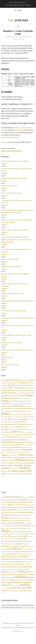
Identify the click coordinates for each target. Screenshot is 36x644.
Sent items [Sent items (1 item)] (24, 444)
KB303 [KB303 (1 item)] (3, 410)
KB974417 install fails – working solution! (15, 161)
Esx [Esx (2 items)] (2, 396)
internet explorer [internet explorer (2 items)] (7, 407)
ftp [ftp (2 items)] (21, 402)
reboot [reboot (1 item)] (32, 436)
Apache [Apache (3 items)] (32, 380)
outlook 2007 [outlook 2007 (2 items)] (17, 431)
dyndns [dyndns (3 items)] (14, 393)
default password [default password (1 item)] (30, 388)
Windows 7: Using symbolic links (18, 32)
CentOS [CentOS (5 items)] (12, 386)
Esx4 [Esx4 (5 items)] (6, 396)
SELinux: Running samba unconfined (14, 311)
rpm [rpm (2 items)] (21, 439)
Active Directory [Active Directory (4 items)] (16, 380)
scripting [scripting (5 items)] (23, 441)
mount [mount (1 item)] (3, 421)
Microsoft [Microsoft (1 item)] (22, 418)
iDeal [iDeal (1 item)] (29, 405)
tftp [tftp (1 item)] (21, 452)
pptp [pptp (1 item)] (30, 434)
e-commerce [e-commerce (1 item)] (20, 394)
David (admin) (27, 37)
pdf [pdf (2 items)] (11, 434)
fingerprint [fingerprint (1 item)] (27, 399)
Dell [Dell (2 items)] (2, 391)
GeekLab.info (20, 130)
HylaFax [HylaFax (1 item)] (25, 405)
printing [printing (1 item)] (3, 436)
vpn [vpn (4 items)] (19, 460)
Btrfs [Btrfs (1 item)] (2, 386)
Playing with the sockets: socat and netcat (15, 230)
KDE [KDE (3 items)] (29, 410)
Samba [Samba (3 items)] (4, 441)
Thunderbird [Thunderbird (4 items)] (27, 452)
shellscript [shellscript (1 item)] (6, 447)
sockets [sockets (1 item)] (26, 447)
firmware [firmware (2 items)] (12, 402)
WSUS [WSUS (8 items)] (29, 473)
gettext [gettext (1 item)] (29, 402)
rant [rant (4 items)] (29, 436)
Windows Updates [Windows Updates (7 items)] (23, 468)
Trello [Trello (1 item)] (14, 454)
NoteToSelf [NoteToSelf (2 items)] (16, 426)
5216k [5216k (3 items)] (7, 380)
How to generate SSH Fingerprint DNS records (17, 350)
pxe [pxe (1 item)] (21, 436)
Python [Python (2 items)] (24, 436)
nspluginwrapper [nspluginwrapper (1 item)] (28, 426)
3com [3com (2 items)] (3, 380)
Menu (18, 10)
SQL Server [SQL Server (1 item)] (31, 447)
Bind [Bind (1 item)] (28, 383)
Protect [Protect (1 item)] (14, 436)
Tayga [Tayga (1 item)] (18, 452)
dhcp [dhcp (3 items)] (6, 391)
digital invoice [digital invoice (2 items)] (13, 391)
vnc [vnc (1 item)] (13, 460)
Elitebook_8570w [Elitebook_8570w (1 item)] (28, 394)
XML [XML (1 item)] (12, 476)
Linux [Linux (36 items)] (5, 415)
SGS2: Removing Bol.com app (11, 193)
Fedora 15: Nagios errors (9, 186)
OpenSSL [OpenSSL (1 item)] (26, 428)
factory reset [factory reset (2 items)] (16, 396)
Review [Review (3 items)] (14, 439)
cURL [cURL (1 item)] (14, 388)
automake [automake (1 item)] (4, 383)
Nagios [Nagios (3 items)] (25, 420)
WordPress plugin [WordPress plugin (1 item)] (6, 474)
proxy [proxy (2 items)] (18, 436)
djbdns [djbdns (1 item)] (19, 391)
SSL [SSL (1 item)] (26, 449)
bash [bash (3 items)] (19, 383)
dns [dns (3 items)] (23, 391)
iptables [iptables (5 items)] (16, 407)
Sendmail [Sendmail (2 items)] (18, 444)
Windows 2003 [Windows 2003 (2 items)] (14, 465)
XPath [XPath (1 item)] (3, 479)
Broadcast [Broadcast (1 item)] (32, 383)
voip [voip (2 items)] (16, 460)
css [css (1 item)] (7, 388)
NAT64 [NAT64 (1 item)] (3, 423)
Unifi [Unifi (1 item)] (28, 454)
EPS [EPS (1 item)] (34, 394)
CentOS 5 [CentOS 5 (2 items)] (18, 386)
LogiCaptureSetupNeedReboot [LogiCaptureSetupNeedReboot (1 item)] (20, 415)
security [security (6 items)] (5, 444)
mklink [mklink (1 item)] (27, 418)
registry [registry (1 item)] (3, 439)
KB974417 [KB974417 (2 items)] (8, 410)
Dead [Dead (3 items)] (23, 388)
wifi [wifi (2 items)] (8, 463)
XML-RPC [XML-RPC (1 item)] (16, 476)
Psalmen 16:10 (30, 612)
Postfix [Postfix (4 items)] (19, 434)
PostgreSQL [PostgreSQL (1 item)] (26, 434)
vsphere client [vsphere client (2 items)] (25, 460)
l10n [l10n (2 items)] (24, 412)
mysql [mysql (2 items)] (20, 420)
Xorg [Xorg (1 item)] (20, 476)
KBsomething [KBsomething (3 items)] (23, 410)
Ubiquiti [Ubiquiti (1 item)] (22, 454)
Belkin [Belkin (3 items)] (24, 383)
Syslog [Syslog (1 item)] (14, 452)
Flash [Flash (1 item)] (18, 402)
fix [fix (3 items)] (16, 402)
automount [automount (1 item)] (9, 383)
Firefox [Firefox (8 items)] (5, 402)
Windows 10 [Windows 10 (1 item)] (6, 465)
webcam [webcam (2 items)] (4, 463)
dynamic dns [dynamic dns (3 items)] (6, 393)
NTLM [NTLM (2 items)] (3, 428)
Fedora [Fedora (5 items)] (23, 396)
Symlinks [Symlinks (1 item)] (4, 452)
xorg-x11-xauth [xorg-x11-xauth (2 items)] (27, 476)
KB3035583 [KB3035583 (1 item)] (14, 410)
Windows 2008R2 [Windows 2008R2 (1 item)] (23, 465)
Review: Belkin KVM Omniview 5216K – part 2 (16, 335)
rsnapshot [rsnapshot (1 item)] (25, 439)
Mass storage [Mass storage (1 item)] (16, 418)
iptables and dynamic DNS (10, 259)
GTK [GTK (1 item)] (14, 405)
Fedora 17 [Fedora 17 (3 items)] (15, 399)
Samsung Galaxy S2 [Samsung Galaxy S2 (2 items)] (13, 442)
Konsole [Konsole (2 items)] (20, 412)
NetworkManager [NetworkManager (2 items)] (7, 426)
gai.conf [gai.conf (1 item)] (25, 402)
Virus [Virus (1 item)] (17, 457)
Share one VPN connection (10, 365)
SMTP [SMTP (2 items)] (18, 447)
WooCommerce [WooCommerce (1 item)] (15, 471)
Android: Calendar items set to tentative (14, 178)
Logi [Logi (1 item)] (11, 415)
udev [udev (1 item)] (25, 454)
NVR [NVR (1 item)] (7, 428)
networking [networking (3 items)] (22, 423)
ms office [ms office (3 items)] (8, 420)
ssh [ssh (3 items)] (20, 449)
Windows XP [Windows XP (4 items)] (6, 471)
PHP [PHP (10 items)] (14, 433)
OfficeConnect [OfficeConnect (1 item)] (12, 428)
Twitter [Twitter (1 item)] (18, 454)
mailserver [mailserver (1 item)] (9, 418)
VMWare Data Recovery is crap (11, 267)
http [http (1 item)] (22, 405)
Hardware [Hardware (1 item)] (18, 405)
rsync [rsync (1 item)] (30, 439)
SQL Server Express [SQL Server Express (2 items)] (7, 449)
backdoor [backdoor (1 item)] (15, 383)
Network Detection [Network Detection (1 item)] (13, 423)
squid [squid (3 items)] (16, 449)
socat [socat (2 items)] (22, 447)
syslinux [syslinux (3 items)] (9, 452)
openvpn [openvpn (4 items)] (5, 431)
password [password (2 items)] (25, 431)
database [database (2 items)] (18, 388)
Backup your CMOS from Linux (12, 343)
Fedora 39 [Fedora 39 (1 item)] (22, 399)
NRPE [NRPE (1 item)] (22, 426)
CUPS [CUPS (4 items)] (10, 388)
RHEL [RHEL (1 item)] (18, 439)
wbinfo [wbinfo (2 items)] (32, 460)
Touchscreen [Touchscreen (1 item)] (9, 454)
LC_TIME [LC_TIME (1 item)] (28, 412)
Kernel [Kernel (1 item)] (33, 410)
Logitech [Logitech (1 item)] (31, 415)
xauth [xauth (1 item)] (9, 476)
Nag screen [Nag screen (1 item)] (31, 421)
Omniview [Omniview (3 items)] (19, 428)
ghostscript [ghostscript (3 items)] (5, 404)
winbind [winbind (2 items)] (12, 463)
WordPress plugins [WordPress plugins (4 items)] (19, 473)
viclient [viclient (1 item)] (13, 457)
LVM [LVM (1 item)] (5, 418)
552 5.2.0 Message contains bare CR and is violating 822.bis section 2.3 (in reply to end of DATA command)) (16, 240)
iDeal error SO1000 (7, 357)
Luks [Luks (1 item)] (2, 418)
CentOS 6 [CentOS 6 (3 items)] (24, 386)
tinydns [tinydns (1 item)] (3, 454)
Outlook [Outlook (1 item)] (11, 431)
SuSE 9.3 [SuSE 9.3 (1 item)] (29, 449)
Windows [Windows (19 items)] (21, 462)
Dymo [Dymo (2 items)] (33, 391)
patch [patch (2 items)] (7, 434)
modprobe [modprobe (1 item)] (32, 418)
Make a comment (19, 39)
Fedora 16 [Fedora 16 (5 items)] (7, 399)
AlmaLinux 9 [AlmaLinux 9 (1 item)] (26, 381)
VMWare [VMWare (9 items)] (23, 457)
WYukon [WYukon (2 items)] (4, 476)
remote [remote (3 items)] (8, 439)
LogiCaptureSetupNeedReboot (11, 151)
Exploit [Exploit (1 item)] (10, 396)
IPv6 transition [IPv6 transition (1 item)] (27, 407)
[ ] (18, 636)
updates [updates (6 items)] (5, 457)
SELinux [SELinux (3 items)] (12, 444)
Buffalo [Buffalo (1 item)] (6, 386)
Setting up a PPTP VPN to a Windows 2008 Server (18, 318)
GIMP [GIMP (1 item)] (11, 405)
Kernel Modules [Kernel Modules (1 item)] (5, 412)
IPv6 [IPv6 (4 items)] (21, 407)
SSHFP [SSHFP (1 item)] (23, 449)
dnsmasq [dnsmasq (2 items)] (27, 391)
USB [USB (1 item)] (10, 457)
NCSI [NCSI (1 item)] (6, 423)
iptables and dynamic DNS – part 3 (13, 294)
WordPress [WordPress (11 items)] (25, 470)
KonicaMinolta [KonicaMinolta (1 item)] (13, 412)
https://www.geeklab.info (10, 138)
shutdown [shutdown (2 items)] (12, 447)
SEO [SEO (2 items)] (29, 444)
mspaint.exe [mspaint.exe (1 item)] (15, 421)
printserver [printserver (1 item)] (9, 436)
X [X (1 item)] (7, 476)
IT (18, 27)
